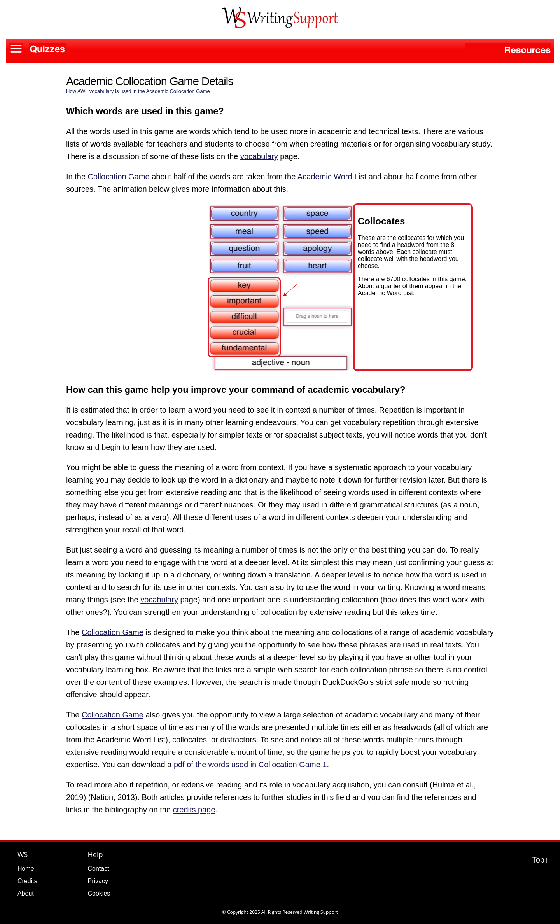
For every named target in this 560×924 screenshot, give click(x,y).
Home (26, 869)
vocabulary (259, 156)
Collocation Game (119, 177)
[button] (280, 240)
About (26, 893)
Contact (99, 869)
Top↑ (540, 860)
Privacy (98, 881)
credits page (194, 810)
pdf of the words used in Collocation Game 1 (250, 765)
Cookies (99, 893)
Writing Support (321, 912)
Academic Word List (332, 177)
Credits (27, 881)
